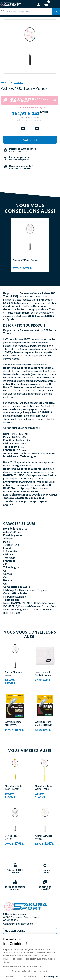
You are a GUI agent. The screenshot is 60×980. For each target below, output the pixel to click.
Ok (56, 11)
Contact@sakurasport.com (18, 923)
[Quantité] (30, 128)
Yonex (19, 82)
